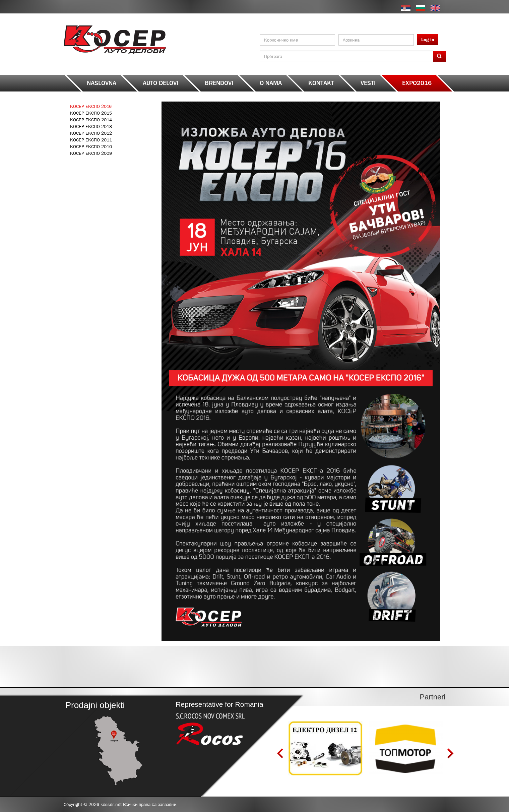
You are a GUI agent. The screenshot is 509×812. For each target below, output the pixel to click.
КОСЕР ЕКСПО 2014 (91, 120)
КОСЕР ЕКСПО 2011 (91, 140)
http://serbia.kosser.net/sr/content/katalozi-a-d (111, 667)
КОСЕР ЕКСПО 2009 (91, 153)
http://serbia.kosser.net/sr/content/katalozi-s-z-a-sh (398, 667)
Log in (428, 40)
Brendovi (219, 83)
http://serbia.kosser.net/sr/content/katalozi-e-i (207, 667)
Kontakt (321, 83)
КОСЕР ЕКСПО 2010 (91, 146)
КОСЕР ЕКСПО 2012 (91, 133)
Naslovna (102, 83)
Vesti (368, 83)
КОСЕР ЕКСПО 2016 (91, 106)
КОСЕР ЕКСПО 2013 (91, 126)
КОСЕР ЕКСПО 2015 (91, 113)
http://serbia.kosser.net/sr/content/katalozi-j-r (302, 667)
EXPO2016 (417, 83)
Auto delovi (161, 83)
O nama (271, 83)
